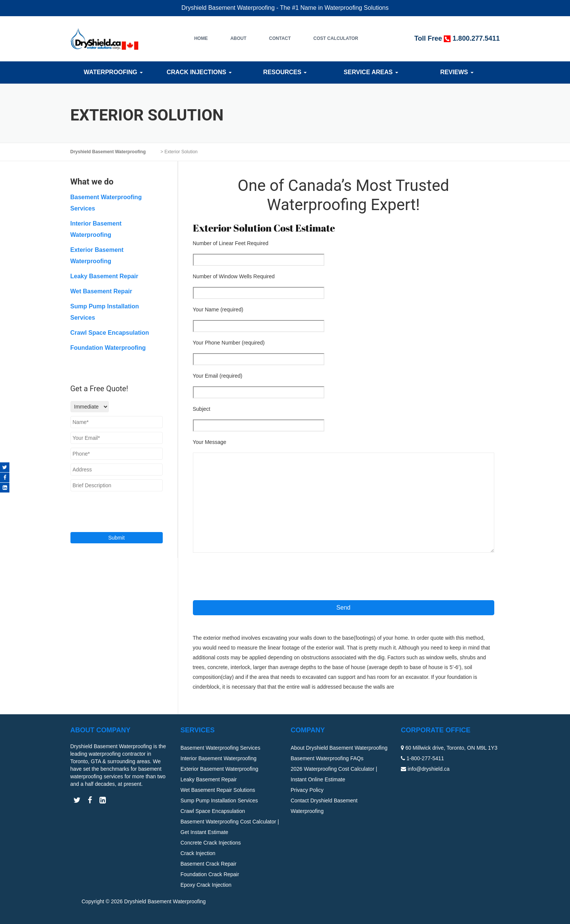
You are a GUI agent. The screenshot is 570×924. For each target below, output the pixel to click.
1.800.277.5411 (476, 38)
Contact (280, 38)
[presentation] (250, 576)
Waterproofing (113, 72)
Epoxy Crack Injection (206, 885)
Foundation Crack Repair (210, 874)
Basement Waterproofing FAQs (327, 758)
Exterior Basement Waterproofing (219, 769)
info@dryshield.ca (429, 769)
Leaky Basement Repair (105, 276)
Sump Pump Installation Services (219, 800)
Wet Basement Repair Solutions (218, 790)
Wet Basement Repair (101, 291)
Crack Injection (198, 853)
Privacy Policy (307, 790)
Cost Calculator (336, 38)
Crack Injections (199, 72)
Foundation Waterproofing (108, 348)
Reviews (457, 72)
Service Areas (371, 72)
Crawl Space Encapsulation (110, 333)
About (238, 38)
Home (201, 38)
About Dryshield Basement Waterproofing (339, 748)
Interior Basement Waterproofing (219, 758)
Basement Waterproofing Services (220, 748)
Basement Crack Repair (209, 864)
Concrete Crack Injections (211, 843)
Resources (285, 72)
